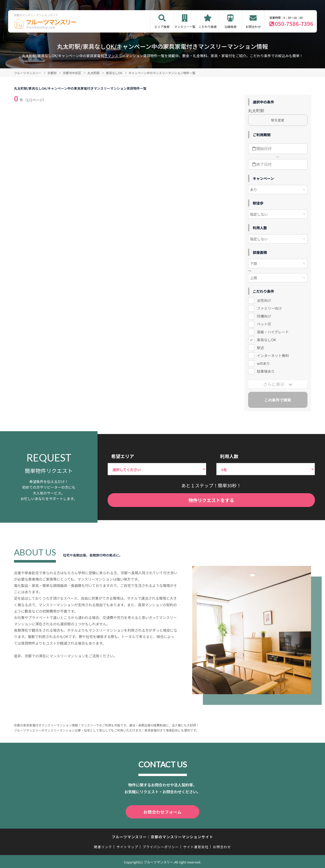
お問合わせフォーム (162, 811)
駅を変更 (278, 120)
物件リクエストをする (211, 500)
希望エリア (123, 456)
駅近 (261, 348)
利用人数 (229, 456)
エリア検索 (162, 27)
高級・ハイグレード (273, 332)
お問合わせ (253, 27)
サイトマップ (127, 846)
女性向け (264, 300)
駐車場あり (266, 371)
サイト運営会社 (196, 846)
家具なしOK (266, 340)
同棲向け (264, 316)
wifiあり (263, 363)
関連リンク (103, 846)
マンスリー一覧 (185, 27)
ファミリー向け (269, 308)
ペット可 (264, 324)
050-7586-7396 (294, 24)
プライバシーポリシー (161, 846)
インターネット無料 (273, 355)
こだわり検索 (208, 27)
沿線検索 (231, 27)
